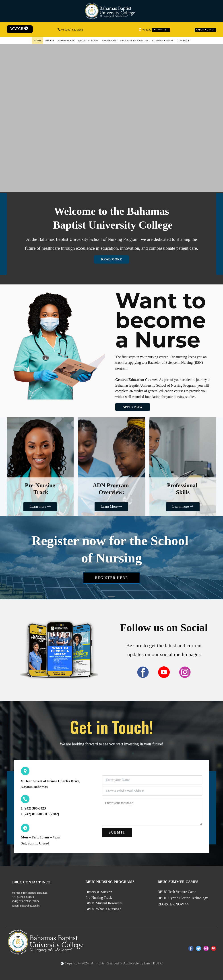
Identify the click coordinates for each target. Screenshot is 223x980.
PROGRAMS (109, 41)
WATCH (20, 29)
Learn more (40, 507)
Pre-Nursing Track (99, 898)
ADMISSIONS (66, 41)
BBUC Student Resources (104, 903)
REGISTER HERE (111, 578)
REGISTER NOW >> (173, 904)
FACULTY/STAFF (88, 41)
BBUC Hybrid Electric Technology (183, 898)
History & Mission (99, 892)
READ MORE (112, 259)
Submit (117, 832)
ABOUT (50, 41)
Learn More (111, 507)
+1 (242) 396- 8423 (152, 30)
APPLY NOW (205, 30)
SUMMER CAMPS (163, 41)
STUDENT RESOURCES (134, 41)
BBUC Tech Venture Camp (177, 892)
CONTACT (183, 41)
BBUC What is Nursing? (103, 909)
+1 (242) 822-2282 (70, 30)
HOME (38, 41)
